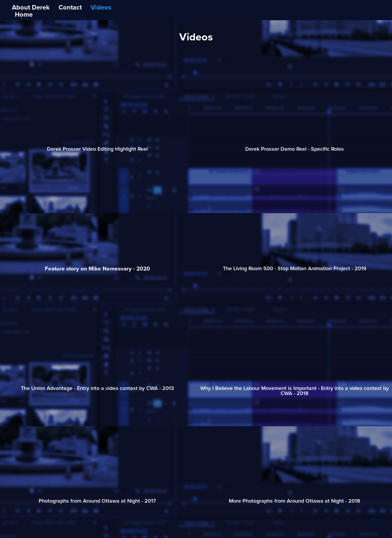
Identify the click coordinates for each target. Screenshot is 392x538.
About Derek (31, 7)
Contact (70, 7)
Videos (101, 7)
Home (24, 14)
